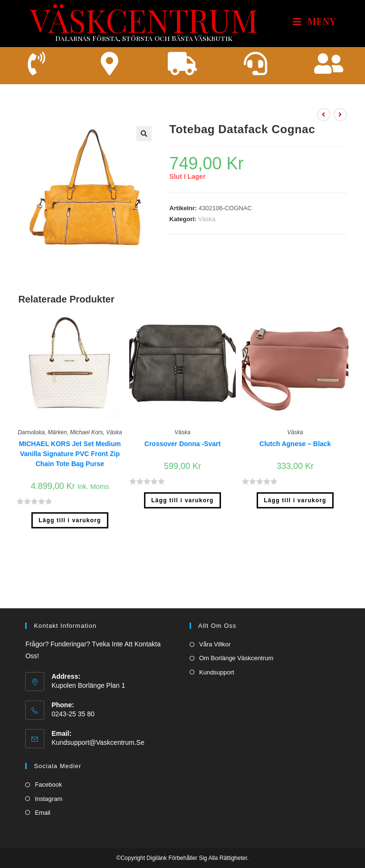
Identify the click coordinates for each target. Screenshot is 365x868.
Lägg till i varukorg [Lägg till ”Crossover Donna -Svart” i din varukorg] (182, 501)
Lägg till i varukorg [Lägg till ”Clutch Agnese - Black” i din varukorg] (295, 501)
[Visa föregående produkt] (324, 115)
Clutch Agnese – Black (295, 444)
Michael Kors (86, 432)
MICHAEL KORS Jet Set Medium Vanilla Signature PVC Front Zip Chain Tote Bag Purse (70, 454)
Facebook (48, 764)
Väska (207, 219)
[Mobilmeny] (314, 22)
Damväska (31, 432)
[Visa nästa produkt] (340, 115)
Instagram (48, 777)
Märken (58, 432)
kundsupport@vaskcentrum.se (98, 722)
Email (43, 791)
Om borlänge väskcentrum (236, 637)
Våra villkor (215, 623)
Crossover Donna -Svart (182, 444)
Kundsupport (217, 651)
